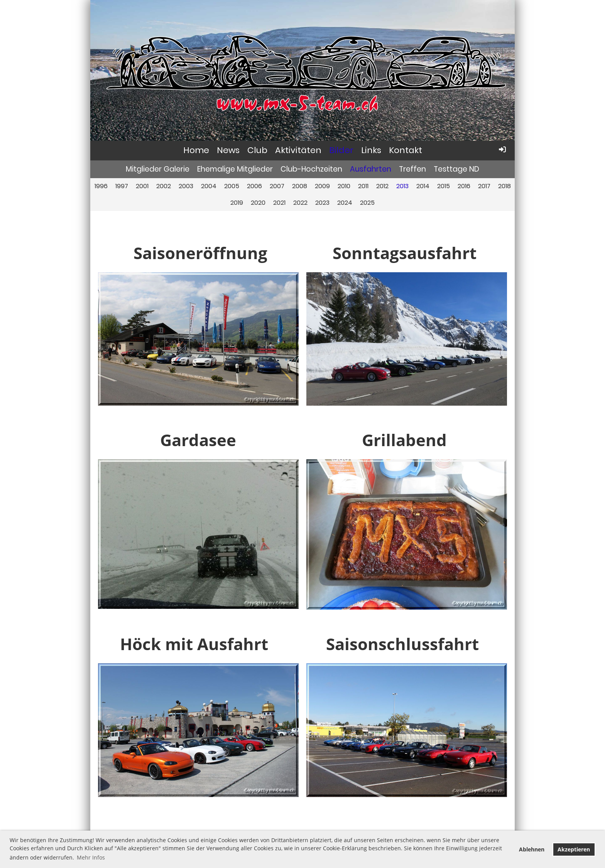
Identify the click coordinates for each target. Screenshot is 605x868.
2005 (232, 186)
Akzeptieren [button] (574, 849)
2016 (464, 186)
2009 (322, 186)
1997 (122, 186)
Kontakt (406, 150)
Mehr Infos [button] (91, 857)
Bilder (341, 150)
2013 (402, 186)
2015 (444, 186)
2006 (254, 186)
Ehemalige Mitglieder (235, 169)
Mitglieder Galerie (158, 169)
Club (257, 150)
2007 (277, 186)
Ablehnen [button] (532, 849)
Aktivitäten (298, 150)
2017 (484, 186)
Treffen (412, 169)
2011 (363, 186)
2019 (237, 203)
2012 (382, 186)
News (228, 150)
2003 (186, 186)
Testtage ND (456, 169)
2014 (423, 186)
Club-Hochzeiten (311, 169)
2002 (164, 186)
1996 (101, 186)
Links (371, 150)
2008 (300, 186)
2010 (344, 186)
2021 (279, 203)
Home (196, 150)
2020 (258, 203)
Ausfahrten (371, 169)
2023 (322, 203)
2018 (504, 186)
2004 (209, 186)
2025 (367, 203)
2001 (142, 186)
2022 (300, 203)
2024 (345, 203)
